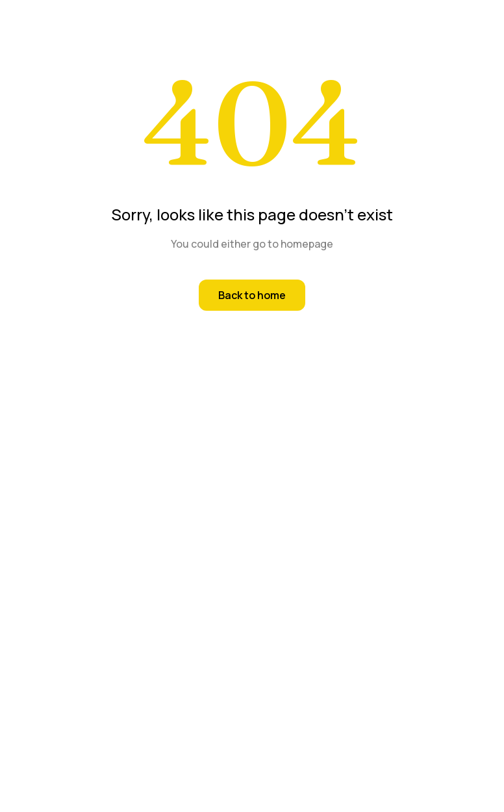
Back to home (252, 295)
